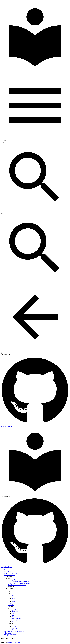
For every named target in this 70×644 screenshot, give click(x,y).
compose (11, 593)
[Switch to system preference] (6, 143)
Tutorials (7, 578)
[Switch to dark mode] (4, 143)
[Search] (9, 213)
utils (9, 608)
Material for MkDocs (14, 642)
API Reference (9, 588)
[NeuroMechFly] (35, 70)
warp (9, 625)
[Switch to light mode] (2, 143)
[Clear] (1, 353)
